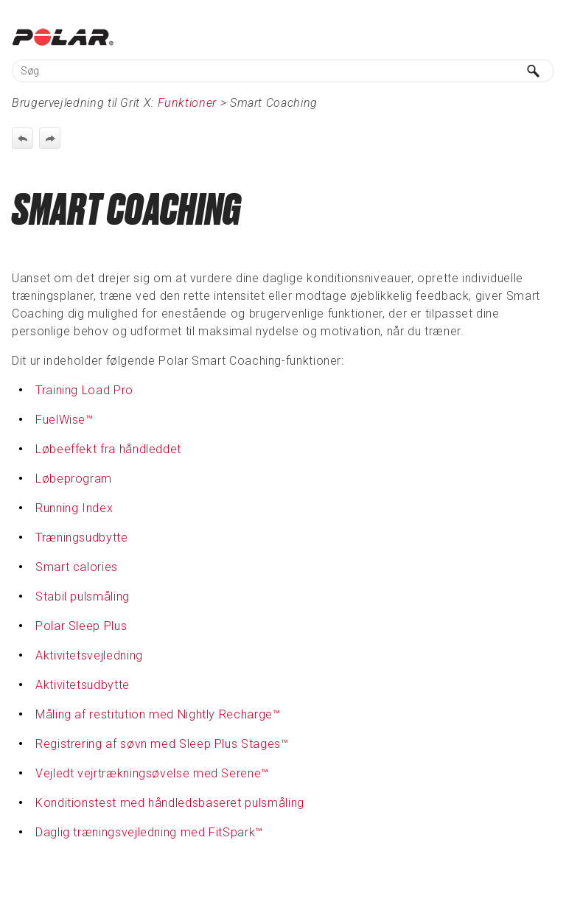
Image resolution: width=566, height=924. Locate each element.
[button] (534, 71)
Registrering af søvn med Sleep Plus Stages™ (162, 744)
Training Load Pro (84, 390)
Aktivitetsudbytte (83, 685)
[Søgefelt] (283, 71)
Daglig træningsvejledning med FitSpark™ (149, 832)
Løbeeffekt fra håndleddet (108, 449)
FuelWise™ (64, 420)
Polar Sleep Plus (81, 626)
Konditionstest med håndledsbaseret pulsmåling (170, 803)
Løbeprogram (74, 479)
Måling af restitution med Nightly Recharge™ (158, 714)
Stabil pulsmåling (83, 596)
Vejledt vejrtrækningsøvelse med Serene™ (152, 773)
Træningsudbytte (82, 538)
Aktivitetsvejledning (89, 655)
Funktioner (187, 103)
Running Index (74, 508)
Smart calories (77, 567)
